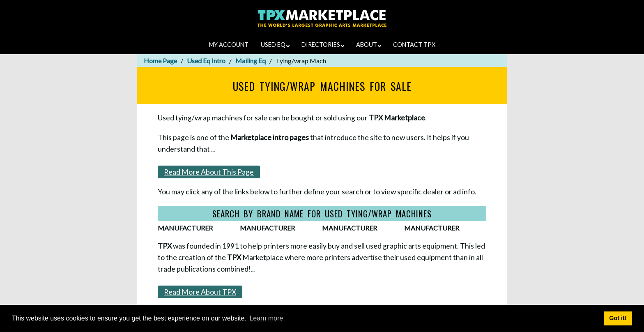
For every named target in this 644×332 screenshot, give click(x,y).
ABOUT (369, 45)
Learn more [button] (266, 318)
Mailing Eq (251, 61)
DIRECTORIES (323, 45)
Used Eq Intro (206, 61)
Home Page (160, 61)
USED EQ (275, 45)
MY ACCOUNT (229, 45)
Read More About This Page (209, 172)
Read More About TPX (200, 292)
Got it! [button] (618, 318)
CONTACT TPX (414, 45)
